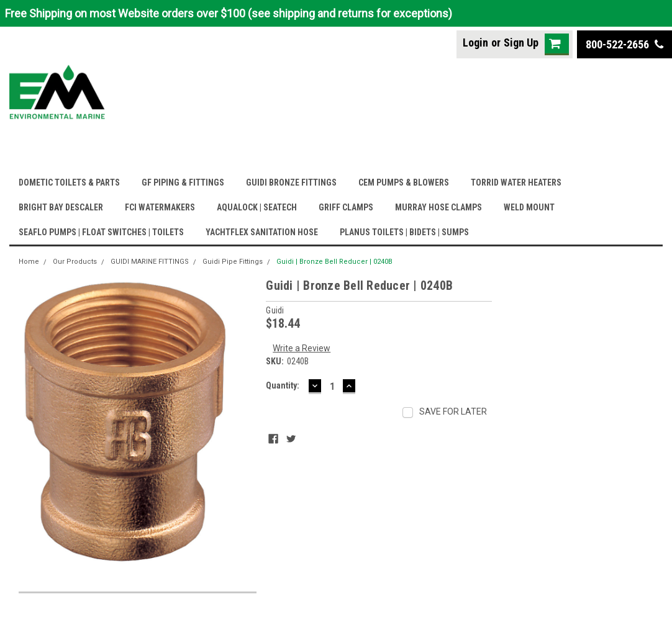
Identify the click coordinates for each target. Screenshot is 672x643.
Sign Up (521, 43)
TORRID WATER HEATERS (516, 182)
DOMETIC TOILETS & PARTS (69, 182)
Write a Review (302, 348)
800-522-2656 (624, 44)
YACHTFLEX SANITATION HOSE (262, 232)
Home (29, 262)
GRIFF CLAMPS (346, 207)
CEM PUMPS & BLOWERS (404, 182)
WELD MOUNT (529, 207)
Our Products (75, 262)
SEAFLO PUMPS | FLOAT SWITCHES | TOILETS (101, 232)
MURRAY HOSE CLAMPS (438, 207)
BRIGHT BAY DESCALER (61, 207)
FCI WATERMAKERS (160, 207)
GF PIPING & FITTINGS (183, 182)
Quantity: (283, 385)
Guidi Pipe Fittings (233, 262)
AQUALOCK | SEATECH (257, 207)
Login (475, 43)
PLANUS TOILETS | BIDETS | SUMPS (404, 232)
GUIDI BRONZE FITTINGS (291, 182)
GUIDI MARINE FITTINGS (150, 262)
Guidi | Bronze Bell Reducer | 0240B (334, 262)
